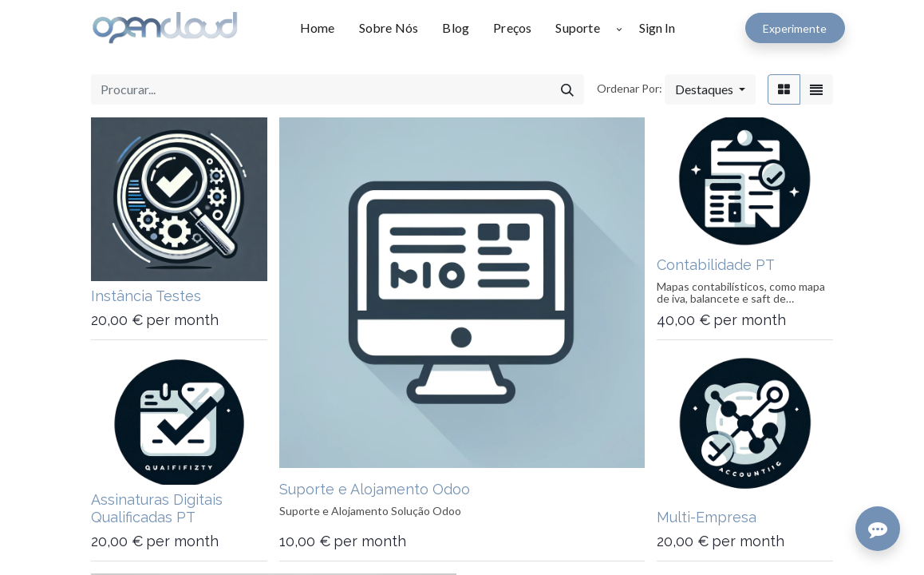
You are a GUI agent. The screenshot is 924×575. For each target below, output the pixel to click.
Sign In (657, 28)
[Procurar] (567, 89)
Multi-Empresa (707, 517)
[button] (619, 28)
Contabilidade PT (716, 265)
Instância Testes (146, 296)
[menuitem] (324, 28)
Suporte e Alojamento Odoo (375, 489)
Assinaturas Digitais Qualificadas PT (157, 508)
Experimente (795, 28)
